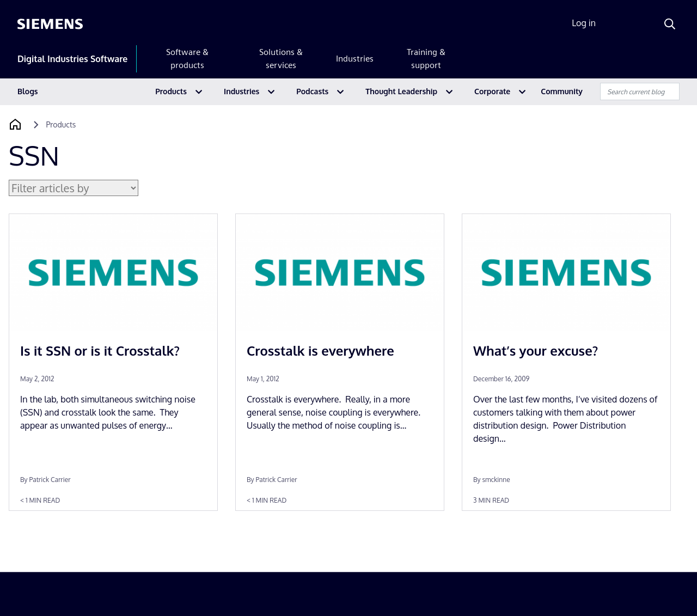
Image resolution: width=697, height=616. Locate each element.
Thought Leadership (401, 91)
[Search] (670, 24)
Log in (584, 23)
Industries (355, 59)
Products (171, 91)
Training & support (426, 59)
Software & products (187, 59)
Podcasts (312, 91)
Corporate (492, 91)
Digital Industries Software (72, 59)
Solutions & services (281, 59)
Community (562, 91)
